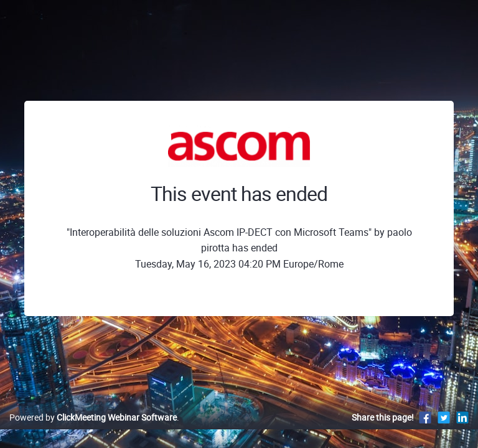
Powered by (93, 417)
